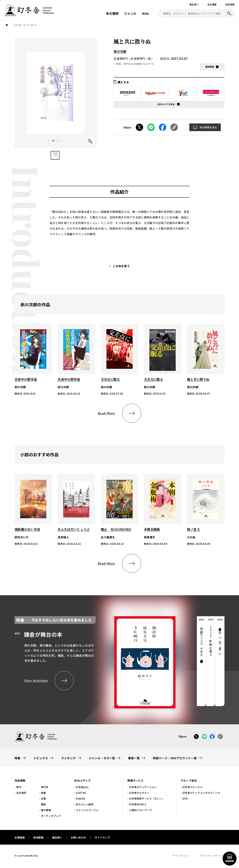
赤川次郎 (120, 51)
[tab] (201, 661)
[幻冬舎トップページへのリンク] (29, 14)
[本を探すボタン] (229, 13)
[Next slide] (62, 141)
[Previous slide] (49, 141)
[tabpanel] (95, 661)
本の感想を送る (208, 127)
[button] (55, 155)
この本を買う (121, 266)
